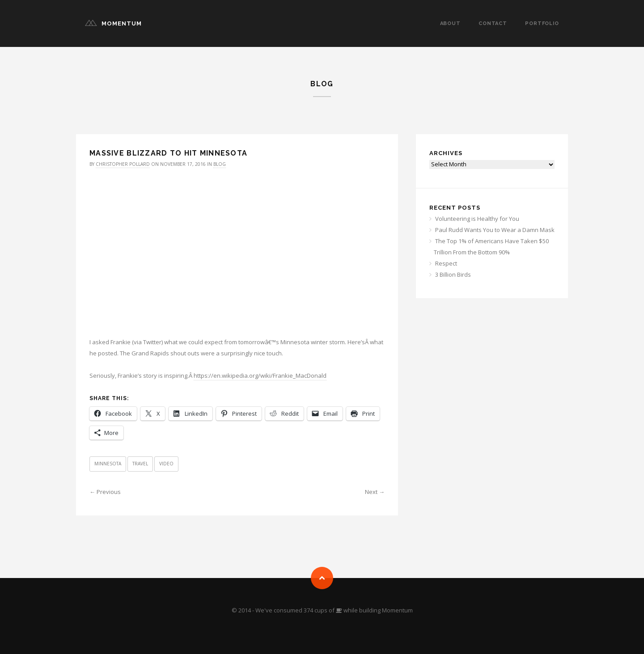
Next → (375, 492)
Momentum (122, 23)
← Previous (105, 492)
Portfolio (542, 23)
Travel (140, 464)
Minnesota (108, 464)
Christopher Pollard (123, 164)
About (450, 23)
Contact (493, 23)
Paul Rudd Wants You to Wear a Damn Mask (495, 230)
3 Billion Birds (453, 274)
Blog (220, 164)
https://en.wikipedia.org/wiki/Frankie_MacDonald (260, 376)
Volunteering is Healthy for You (477, 219)
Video (166, 464)
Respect (446, 263)
